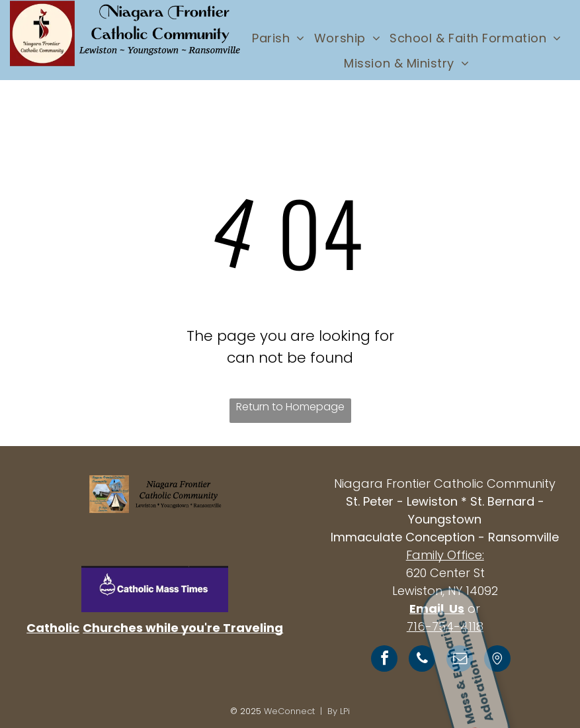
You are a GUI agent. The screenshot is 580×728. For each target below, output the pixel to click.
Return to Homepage (290, 407)
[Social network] (497, 660)
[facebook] (384, 660)
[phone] (422, 660)
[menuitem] (278, 38)
